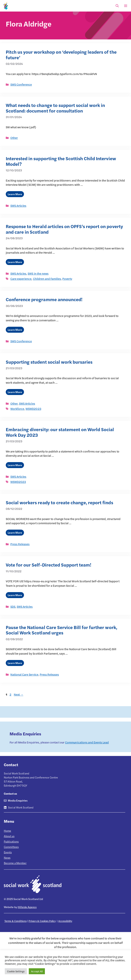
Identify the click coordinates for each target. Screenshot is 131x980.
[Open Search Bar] (117, 6)
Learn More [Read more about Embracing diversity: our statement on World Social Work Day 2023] (15, 465)
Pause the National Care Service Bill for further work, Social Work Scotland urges (61, 630)
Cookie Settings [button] (16, 971)
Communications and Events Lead (87, 742)
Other (14, 138)
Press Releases (20, 544)
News (7, 857)
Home (7, 831)
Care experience (21, 279)
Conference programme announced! (44, 299)
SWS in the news (38, 273)
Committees (11, 847)
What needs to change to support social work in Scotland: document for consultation (55, 108)
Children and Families (47, 279)
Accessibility (65, 921)
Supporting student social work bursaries (49, 362)
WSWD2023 (33, 409)
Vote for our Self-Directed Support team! (49, 565)
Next (19, 694)
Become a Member (15, 863)
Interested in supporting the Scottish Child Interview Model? (61, 161)
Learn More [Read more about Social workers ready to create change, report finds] (15, 532)
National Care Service (24, 674)
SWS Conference (21, 84)
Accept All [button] (37, 971)
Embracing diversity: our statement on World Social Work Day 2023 (60, 432)
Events (8, 852)
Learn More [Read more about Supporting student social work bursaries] (15, 392)
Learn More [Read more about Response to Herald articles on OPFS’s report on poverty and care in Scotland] (15, 262)
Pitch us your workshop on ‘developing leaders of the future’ (61, 55)
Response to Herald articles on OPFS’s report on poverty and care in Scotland (64, 229)
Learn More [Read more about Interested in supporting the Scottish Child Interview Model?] (15, 194)
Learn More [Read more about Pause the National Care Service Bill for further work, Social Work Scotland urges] (15, 663)
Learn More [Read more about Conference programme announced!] (15, 330)
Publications (11, 841)
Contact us (10, 793)
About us (9, 836)
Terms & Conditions (16, 921)
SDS (13, 606)
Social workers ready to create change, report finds (59, 502)
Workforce (17, 409)
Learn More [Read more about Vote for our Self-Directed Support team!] (15, 595)
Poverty (67, 279)
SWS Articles (18, 205)
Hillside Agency (27, 907)
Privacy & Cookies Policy (42, 921)
